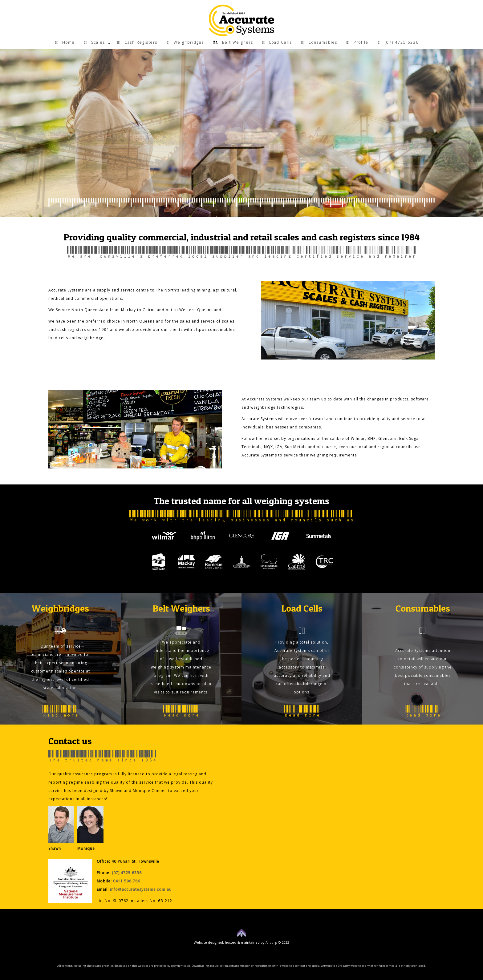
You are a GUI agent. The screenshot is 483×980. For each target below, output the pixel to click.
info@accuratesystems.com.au (141, 889)
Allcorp (271, 942)
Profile (357, 42)
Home (65, 42)
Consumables (319, 42)
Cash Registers (137, 42)
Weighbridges (185, 42)
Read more (61, 711)
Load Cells (277, 42)
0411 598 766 (127, 881)
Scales (95, 42)
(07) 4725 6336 (398, 42)
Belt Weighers (233, 42)
